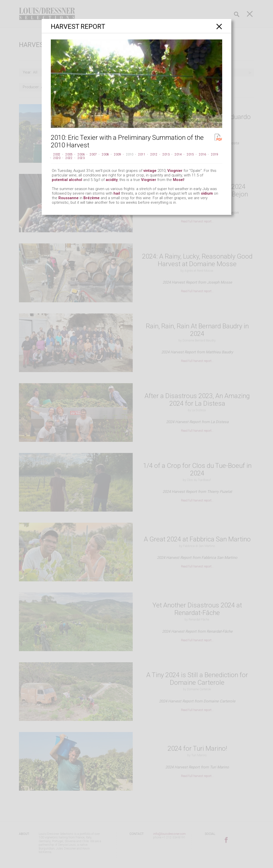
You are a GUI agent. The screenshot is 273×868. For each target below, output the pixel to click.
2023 (81, 158)
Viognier (175, 171)
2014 (178, 154)
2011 (142, 154)
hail (117, 193)
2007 (93, 154)
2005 (69, 154)
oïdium (207, 193)
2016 (202, 154)
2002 (57, 154)
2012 (154, 154)
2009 (118, 154)
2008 (105, 154)
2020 (57, 158)
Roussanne (69, 198)
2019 (215, 154)
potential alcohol (67, 180)
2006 (81, 154)
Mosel (178, 180)
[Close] (219, 26)
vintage (150, 171)
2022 (69, 158)
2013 (166, 154)
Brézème (92, 198)
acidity (112, 180)
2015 (190, 154)
